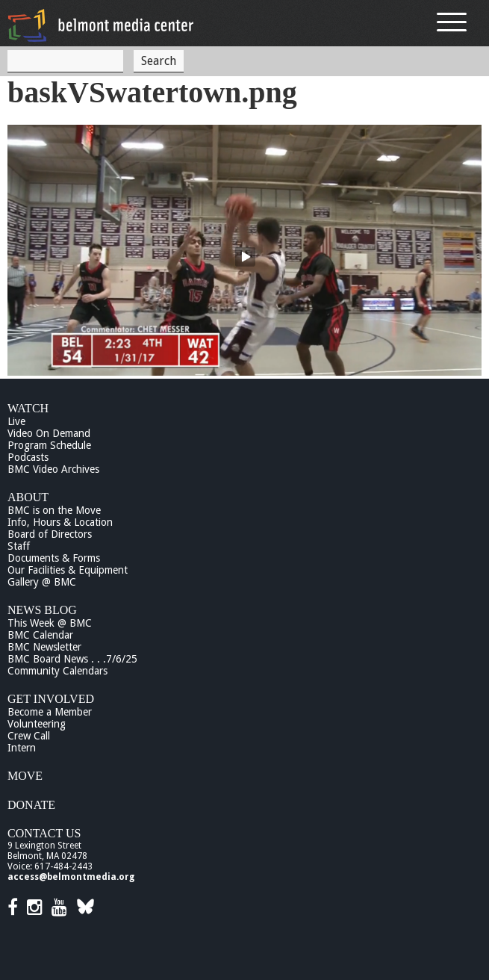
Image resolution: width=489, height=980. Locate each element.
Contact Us (44, 833)
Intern (22, 748)
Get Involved (51, 699)
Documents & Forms (54, 558)
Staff (19, 546)
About (28, 497)
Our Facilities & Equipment (68, 570)
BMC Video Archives (53, 469)
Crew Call (29, 736)
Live (16, 421)
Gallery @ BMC (42, 582)
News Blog (42, 610)
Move (25, 776)
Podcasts (28, 457)
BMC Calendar (40, 635)
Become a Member (50, 712)
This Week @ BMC (50, 623)
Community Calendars (57, 671)
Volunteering (37, 724)
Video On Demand (49, 433)
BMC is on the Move (54, 510)
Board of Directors (50, 534)
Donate (31, 805)
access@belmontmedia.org (71, 877)
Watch (28, 408)
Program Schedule (49, 445)
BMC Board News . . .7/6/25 (72, 659)
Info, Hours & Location (60, 522)
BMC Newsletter (44, 647)
